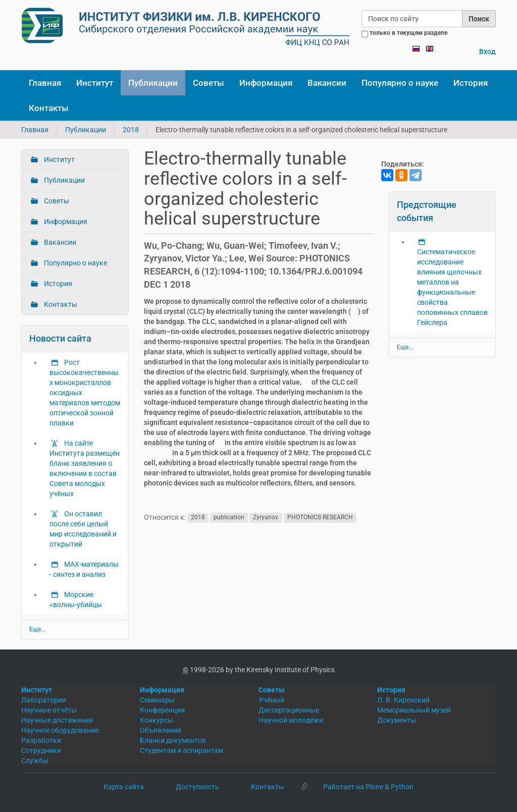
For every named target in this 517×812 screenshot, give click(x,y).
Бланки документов (173, 740)
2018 (131, 130)
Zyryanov (266, 518)
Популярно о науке (400, 83)
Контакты (49, 108)
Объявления (161, 730)
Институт (95, 83)
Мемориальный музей (414, 710)
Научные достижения (57, 720)
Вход (487, 51)
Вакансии (327, 83)
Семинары (157, 700)
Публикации (153, 83)
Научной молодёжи (291, 720)
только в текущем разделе (408, 33)
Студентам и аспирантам (182, 750)
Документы (397, 720)
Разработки (41, 740)
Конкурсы (157, 720)
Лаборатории (44, 700)
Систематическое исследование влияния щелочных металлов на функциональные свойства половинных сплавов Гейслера (452, 287)
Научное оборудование (60, 730)
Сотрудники (41, 750)
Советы (209, 83)
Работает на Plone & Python (368, 787)
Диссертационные (289, 710)
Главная (45, 83)
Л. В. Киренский (403, 700)
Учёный (271, 700)
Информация (266, 83)
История (471, 83)
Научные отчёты (49, 710)
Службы (35, 761)
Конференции (162, 710)
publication (229, 518)
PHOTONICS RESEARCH (320, 518)
